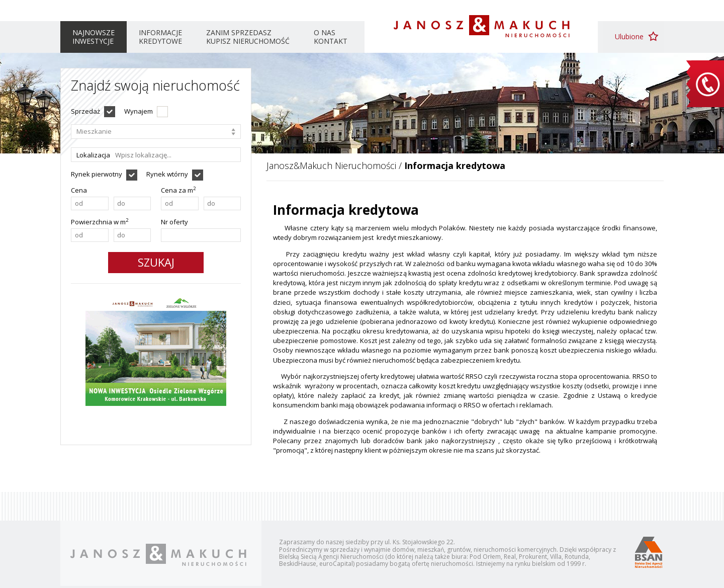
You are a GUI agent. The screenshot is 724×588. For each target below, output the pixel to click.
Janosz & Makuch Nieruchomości (481, 26)
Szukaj (156, 262)
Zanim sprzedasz (248, 37)
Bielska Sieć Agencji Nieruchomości (648, 552)
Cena (79, 190)
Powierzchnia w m (100, 222)
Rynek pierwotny (97, 174)
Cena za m (178, 190)
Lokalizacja (93, 155)
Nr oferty (174, 222)
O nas (331, 37)
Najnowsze (94, 37)
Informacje (160, 37)
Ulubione (629, 36)
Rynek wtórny (167, 174)
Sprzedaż (85, 111)
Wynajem (139, 111)
